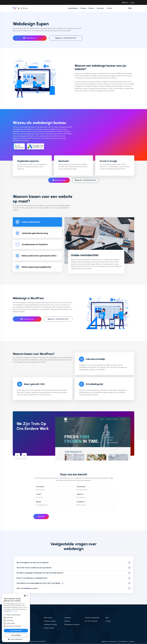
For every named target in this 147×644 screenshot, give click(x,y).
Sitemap (132, 642)
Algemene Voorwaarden (109, 642)
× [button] (27, 595)
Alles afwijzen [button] (16, 635)
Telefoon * (80, 494)
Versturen (41, 516)
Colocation (100, 8)
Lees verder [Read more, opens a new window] (15, 611)
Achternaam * (82, 487)
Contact (110, 8)
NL (131, 8)
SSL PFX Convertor (91, 621)
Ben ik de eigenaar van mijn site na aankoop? (33, 563)
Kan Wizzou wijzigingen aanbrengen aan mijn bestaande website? (40, 573)
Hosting (83, 8)
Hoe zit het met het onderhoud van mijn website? (34, 568)
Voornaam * (40, 487)
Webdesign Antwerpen (72, 625)
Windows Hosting (50, 621)
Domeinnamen (73, 8)
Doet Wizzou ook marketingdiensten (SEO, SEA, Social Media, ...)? (40, 583)
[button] (18, 456)
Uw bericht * (81, 502)
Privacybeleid (123, 642)
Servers (91, 8)
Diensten (67, 621)
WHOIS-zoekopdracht (92, 618)
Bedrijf (39, 502)
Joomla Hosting (49, 628)
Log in (132, 3)
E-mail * (39, 494)
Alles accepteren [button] (16, 631)
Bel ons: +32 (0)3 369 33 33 (66, 38)
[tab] (37, 222)
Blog (107, 618)
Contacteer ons (30, 38)
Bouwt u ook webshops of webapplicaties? (32, 578)
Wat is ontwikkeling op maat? (27, 588)
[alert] (16, 618)
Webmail (125, 3)
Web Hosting (48, 618)
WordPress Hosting (50, 625)
